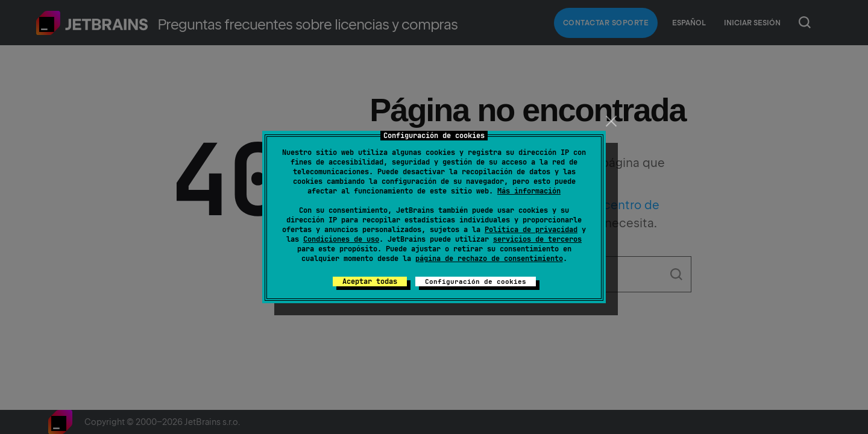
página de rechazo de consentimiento (489, 259)
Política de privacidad (531, 230)
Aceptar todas (370, 281)
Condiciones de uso (341, 239)
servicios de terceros (537, 239)
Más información (529, 191)
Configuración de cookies (476, 281)
